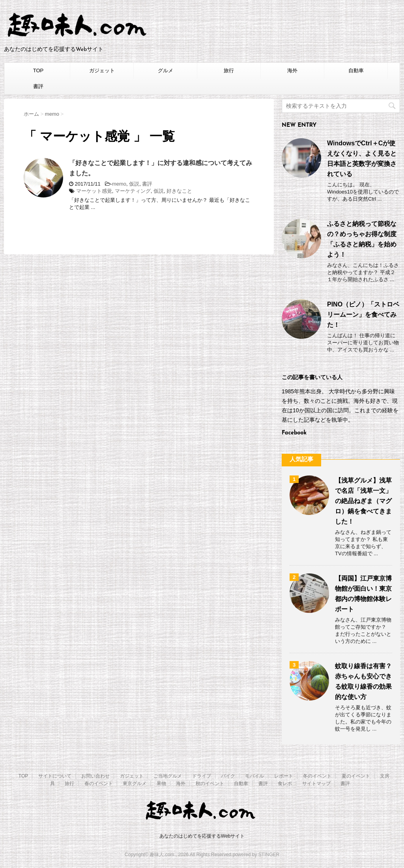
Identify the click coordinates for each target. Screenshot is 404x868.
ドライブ (202, 776)
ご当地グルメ (168, 776)
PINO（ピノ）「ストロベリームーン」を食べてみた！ (363, 315)
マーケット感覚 (94, 191)
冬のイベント (317, 776)
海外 (292, 70)
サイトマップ (316, 783)
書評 (38, 86)
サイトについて (55, 776)
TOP (38, 70)
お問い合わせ (95, 776)
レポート (284, 776)
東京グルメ (135, 783)
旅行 (229, 70)
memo (119, 184)
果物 (161, 783)
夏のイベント (356, 776)
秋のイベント (210, 783)
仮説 (134, 184)
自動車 (356, 70)
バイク (228, 776)
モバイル (254, 776)
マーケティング (133, 191)
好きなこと (179, 191)
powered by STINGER (256, 855)
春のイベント (99, 783)
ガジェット (102, 70)
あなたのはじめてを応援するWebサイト (202, 836)
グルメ (166, 70)
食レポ (285, 783)
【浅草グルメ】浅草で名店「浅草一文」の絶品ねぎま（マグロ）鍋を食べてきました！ (363, 501)
